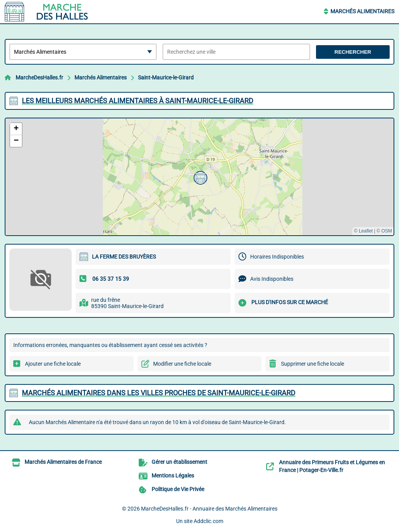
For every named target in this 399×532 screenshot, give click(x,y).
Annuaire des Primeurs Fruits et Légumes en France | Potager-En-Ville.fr (332, 466)
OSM (387, 231)
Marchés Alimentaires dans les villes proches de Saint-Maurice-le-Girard (159, 393)
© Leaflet (363, 231)
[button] (199, 177)
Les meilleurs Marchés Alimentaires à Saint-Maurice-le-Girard (138, 101)
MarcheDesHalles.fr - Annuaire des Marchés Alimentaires (209, 509)
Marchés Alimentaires (362, 11)
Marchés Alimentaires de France (63, 462)
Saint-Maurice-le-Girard (166, 78)
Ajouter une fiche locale (53, 364)
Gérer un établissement (179, 462)
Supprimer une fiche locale (312, 364)
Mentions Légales (173, 476)
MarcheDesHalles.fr (39, 78)
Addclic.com (208, 521)
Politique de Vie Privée (178, 489)
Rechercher (353, 52)
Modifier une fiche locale (182, 364)
